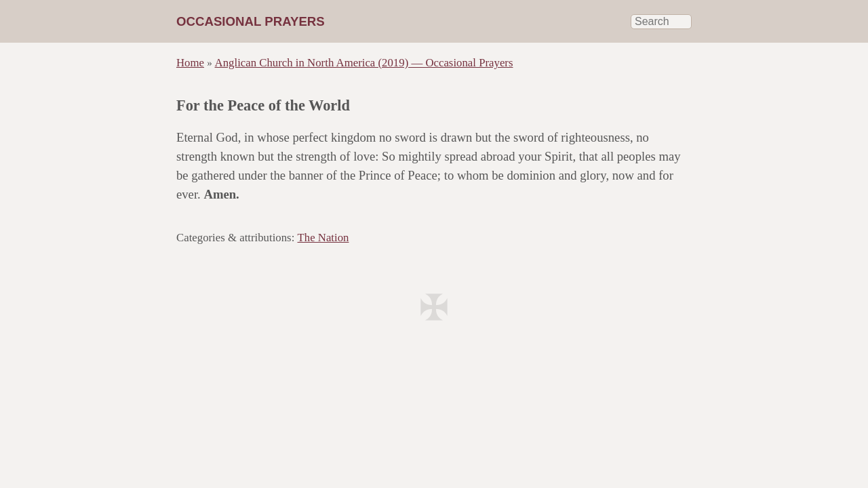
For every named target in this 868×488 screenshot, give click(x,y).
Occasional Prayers (251, 21)
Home (190, 63)
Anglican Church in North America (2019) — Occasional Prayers (364, 63)
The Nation (323, 238)
